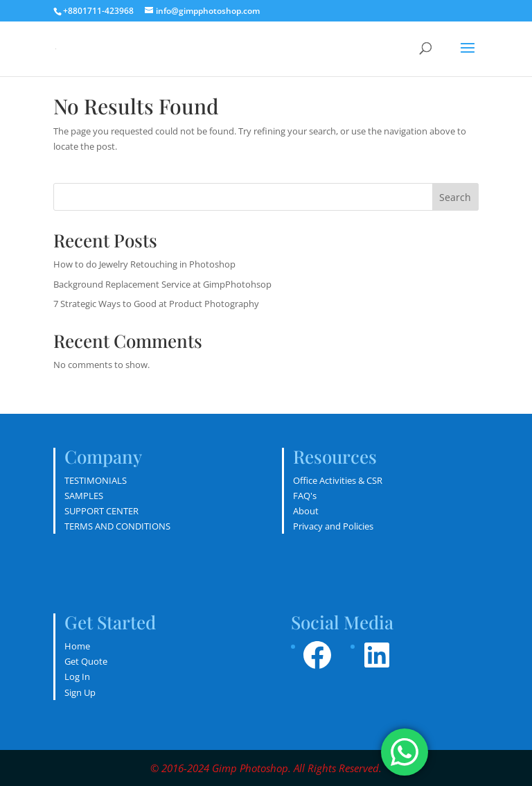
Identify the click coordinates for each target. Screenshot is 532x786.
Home (77, 646)
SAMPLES (84, 496)
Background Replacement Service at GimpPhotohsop (162, 284)
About (306, 511)
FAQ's (305, 496)
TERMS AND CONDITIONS (117, 526)
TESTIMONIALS (96, 480)
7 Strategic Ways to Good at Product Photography (156, 304)
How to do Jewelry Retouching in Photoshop (144, 264)
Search (455, 197)
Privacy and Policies (333, 526)
